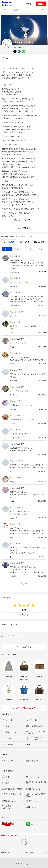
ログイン (30, 4)
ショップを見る (24, 228)
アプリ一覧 (30, 853)
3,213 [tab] (18, 249)
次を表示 (24, 584)
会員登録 (41, 4)
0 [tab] (29, 249)
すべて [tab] (7, 249)
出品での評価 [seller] (24, 242)
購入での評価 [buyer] (39, 242)
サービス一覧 (6, 853)
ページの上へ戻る (24, 647)
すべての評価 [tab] (9, 242)
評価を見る (24, 615)
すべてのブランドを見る (24, 708)
